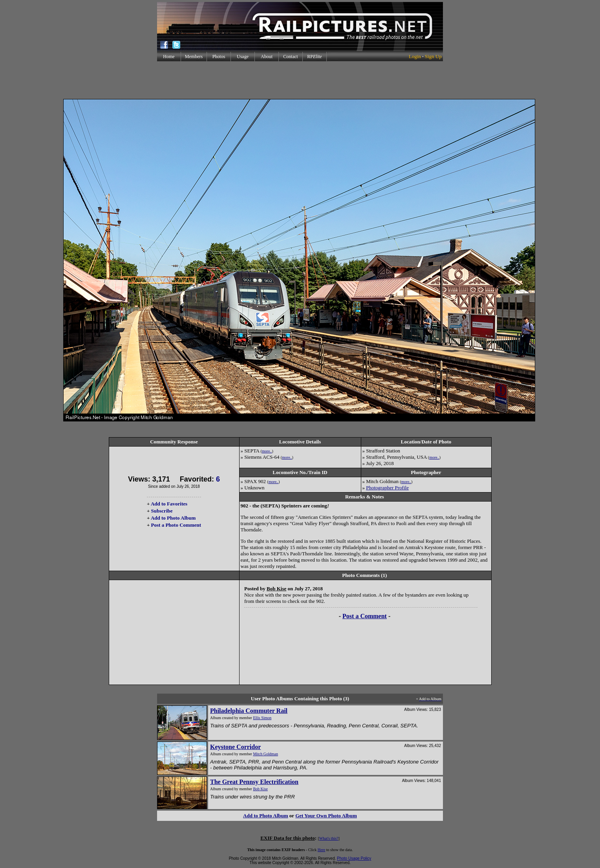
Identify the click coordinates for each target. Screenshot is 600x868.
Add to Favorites (169, 504)
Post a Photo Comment (176, 525)
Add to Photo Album (173, 518)
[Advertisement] (300, 80)
